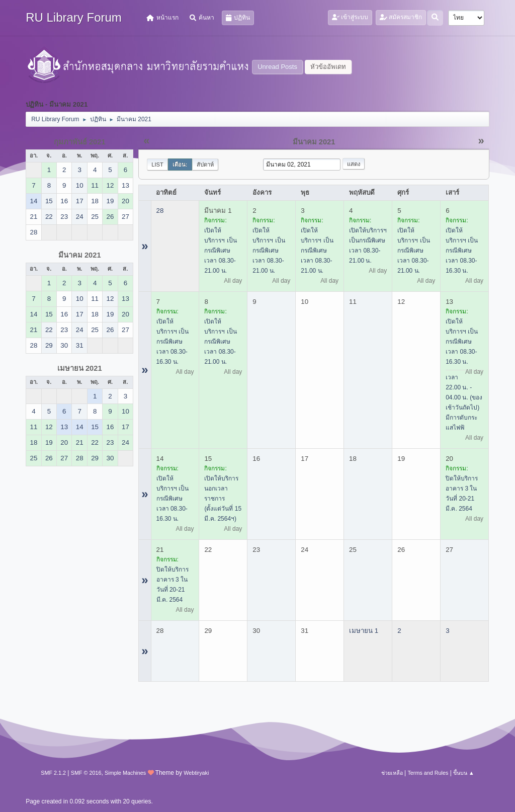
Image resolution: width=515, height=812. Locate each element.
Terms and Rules (428, 773)
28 (160, 211)
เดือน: (180, 165)
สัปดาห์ (205, 165)
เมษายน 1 (364, 631)
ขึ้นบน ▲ (464, 773)
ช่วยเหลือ (392, 773)
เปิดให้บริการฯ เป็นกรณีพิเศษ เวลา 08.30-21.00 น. (220, 251)
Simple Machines (125, 773)
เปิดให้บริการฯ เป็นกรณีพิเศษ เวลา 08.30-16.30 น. (462, 251)
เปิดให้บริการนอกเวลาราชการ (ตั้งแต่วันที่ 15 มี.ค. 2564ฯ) (223, 499)
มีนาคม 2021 (80, 255)
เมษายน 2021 (80, 368)
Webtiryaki (196, 773)
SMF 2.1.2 (53, 773)
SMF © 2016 (86, 773)
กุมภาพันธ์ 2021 (80, 142)
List (157, 165)
